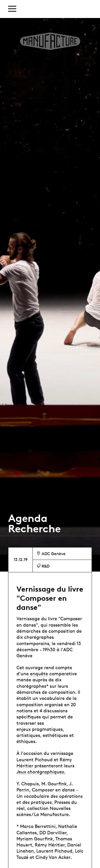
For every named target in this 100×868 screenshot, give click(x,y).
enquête (39, 674)
